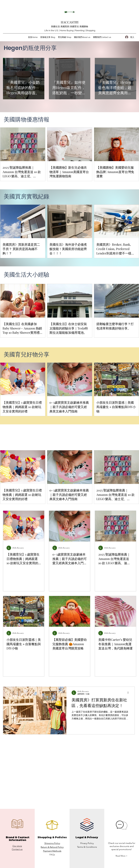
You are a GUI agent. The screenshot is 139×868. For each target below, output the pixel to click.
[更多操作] (129, 693)
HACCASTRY (70, 22)
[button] (121, 856)
